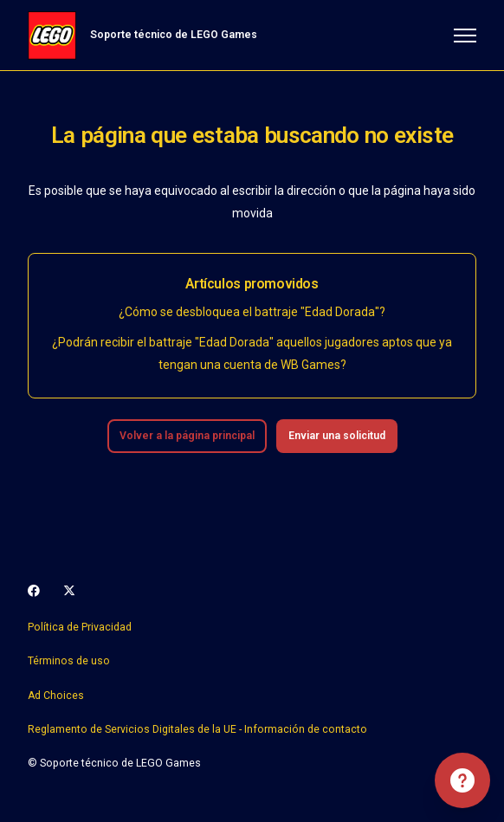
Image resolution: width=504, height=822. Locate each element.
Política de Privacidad (80, 627)
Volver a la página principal (187, 436)
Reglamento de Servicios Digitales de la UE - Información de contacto (197, 729)
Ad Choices (56, 696)
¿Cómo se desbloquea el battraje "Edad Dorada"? (252, 312)
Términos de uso (69, 661)
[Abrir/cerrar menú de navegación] (465, 36)
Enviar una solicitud (337, 436)
